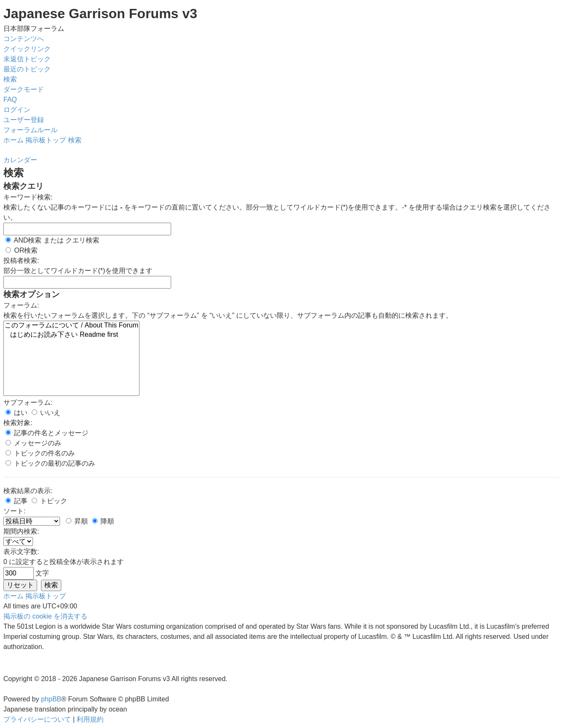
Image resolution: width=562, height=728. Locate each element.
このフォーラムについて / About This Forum (71, 326)
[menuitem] (27, 59)
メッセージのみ (33, 443)
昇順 (77, 521)
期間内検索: (21, 531)
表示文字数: (21, 552)
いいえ (46, 413)
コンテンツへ (24, 39)
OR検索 (22, 250)
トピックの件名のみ (40, 453)
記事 (16, 501)
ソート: (14, 511)
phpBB (51, 699)
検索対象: (18, 423)
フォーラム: (21, 305)
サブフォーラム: (28, 402)
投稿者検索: (21, 260)
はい (16, 413)
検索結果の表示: (28, 491)
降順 (103, 521)
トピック (49, 501)
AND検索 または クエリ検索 (52, 240)
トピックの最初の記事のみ (50, 463)
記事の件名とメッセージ (47, 433)
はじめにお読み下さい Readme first (71, 335)
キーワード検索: (28, 197)
